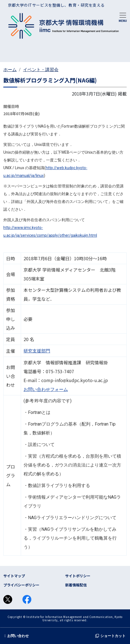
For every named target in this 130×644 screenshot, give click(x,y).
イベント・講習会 (41, 70)
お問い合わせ (17, 636)
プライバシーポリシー (21, 585)
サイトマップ (14, 576)
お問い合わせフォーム (46, 389)
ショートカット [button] (110, 636)
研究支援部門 (37, 351)
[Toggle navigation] (123, 17)
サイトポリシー (78, 576)
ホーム (10, 70)
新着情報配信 (76, 585)
